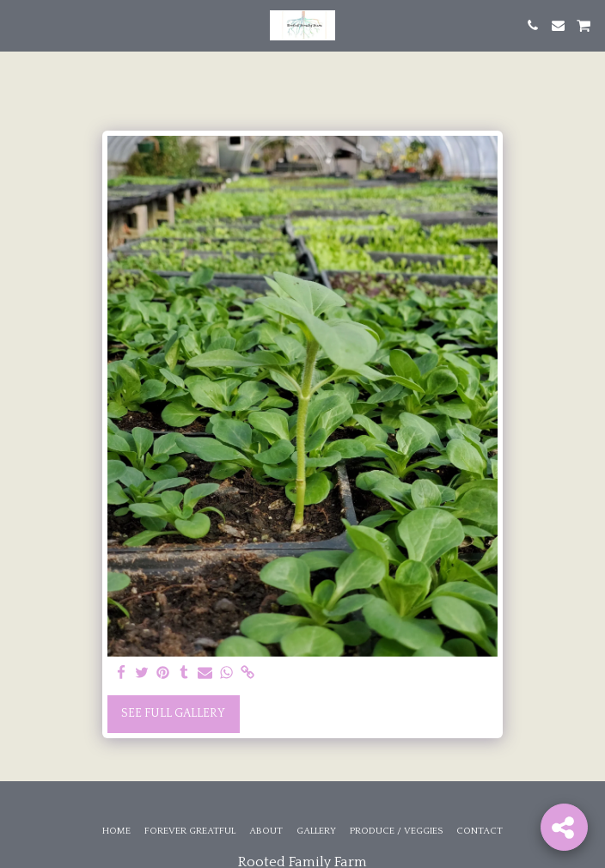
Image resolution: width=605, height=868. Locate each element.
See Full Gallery (173, 713)
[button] (19, 25)
